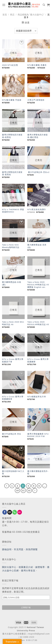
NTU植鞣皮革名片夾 (37, 397)
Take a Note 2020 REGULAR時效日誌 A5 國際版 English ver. (38, 285)
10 (17, 490)
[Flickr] (20, 512)
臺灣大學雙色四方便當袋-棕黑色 (12, 136)
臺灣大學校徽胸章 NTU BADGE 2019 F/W (38, 435)
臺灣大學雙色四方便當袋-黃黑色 (12, 173)
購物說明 (7, 549)
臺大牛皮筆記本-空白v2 (38, 172)
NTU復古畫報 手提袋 (12, 100)
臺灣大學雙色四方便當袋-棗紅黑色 (38, 136)
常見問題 (19, 549)
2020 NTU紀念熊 (10, 65)
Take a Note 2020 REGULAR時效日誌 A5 (38, 323)
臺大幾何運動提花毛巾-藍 (38, 472)
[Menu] (4, 5)
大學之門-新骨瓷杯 (36, 100)
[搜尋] (44, 5)
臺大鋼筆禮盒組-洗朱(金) (37, 246)
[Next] (35, 490)
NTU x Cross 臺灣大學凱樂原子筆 (13, 360)
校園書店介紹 (26, 567)
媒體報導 (40, 567)
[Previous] (7, 486)
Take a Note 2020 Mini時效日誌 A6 (13, 323)
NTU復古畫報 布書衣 (37, 65)
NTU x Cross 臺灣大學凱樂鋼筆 (38, 360)
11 (23, 490)
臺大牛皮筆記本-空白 (12, 434)
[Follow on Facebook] (5, 512)
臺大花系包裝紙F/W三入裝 (13, 472)
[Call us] (15, 512)
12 (29, 490)
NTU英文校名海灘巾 (37, 210)
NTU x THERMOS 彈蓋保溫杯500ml (13, 211)
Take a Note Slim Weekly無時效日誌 (11, 246)
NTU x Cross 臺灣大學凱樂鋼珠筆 (13, 398)
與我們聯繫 (32, 549)
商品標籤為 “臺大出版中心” (31, 15)
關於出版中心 (9, 567)
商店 (12, 15)
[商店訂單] (26, 31)
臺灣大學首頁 (28, 571)
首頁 (5, 15)
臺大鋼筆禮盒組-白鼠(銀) (12, 283)
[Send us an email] (10, 512)
